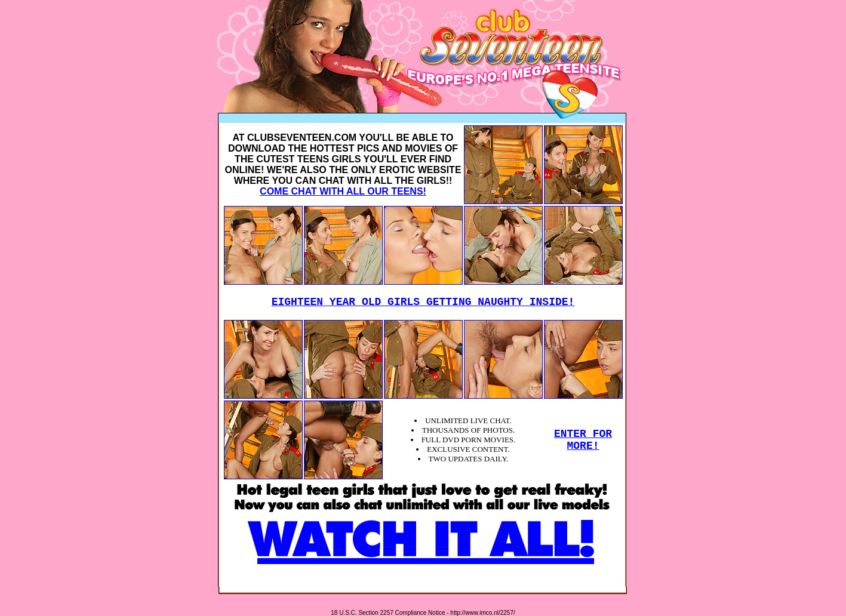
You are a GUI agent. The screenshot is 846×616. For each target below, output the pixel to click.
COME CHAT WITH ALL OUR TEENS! (343, 191)
